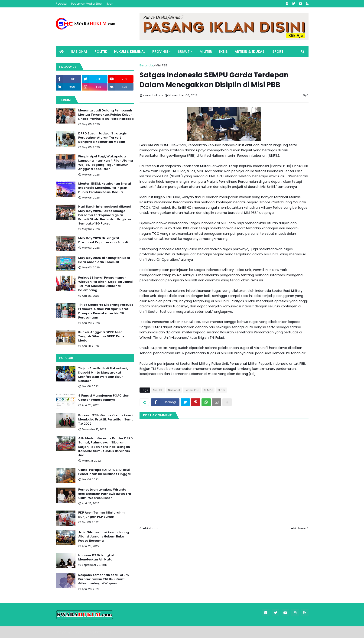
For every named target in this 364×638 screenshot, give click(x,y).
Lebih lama (298, 528)
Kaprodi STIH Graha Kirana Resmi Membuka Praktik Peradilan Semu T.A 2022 (106, 420)
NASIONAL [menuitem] (79, 52)
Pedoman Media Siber (87, 4)
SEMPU (208, 390)
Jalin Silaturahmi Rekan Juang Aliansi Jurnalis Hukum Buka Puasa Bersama (104, 537)
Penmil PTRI (192, 390)
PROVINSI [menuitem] (160, 52)
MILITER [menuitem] (206, 52)
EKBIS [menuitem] (223, 52)
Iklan (110, 4)
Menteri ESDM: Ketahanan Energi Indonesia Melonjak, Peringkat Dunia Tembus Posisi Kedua (105, 188)
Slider (221, 390)
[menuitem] (62, 52)
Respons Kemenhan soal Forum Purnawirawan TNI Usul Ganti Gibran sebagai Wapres (104, 579)
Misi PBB (161, 65)
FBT (112, 632)
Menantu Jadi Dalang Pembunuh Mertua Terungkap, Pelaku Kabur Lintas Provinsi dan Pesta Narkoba (106, 115)
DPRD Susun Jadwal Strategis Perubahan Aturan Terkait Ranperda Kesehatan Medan (102, 138)
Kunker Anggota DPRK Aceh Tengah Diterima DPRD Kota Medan (101, 336)
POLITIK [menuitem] (101, 52)
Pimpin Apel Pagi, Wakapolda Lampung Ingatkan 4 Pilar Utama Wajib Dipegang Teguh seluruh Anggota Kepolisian (106, 163)
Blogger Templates (88, 632)
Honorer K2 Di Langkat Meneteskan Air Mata (96, 557)
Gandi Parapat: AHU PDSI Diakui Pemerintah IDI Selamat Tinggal (104, 472)
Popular (66, 358)
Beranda (146, 65)
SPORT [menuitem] (278, 52)
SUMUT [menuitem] (184, 52)
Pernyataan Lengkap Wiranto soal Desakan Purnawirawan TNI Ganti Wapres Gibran (105, 494)
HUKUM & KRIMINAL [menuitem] (130, 52)
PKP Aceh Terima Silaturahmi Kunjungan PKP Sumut (102, 515)
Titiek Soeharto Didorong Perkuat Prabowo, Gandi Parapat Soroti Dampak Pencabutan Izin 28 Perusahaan (106, 311)
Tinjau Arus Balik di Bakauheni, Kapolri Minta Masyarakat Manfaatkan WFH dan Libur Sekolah (103, 375)
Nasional (174, 390)
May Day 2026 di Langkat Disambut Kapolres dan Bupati (103, 240)
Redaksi (61, 4)
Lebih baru (150, 528)
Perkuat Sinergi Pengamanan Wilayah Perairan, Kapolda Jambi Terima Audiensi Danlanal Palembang (106, 284)
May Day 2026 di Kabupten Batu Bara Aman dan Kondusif (104, 260)
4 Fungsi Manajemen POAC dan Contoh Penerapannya (104, 398)
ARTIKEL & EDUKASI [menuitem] (250, 52)
